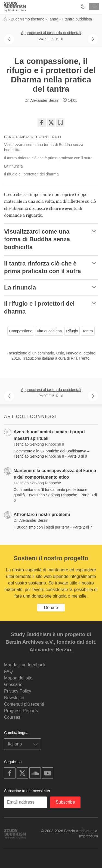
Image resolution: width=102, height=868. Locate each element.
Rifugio (72, 331)
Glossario (13, 684)
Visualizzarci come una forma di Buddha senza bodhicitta (44, 147)
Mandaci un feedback (25, 665)
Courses (12, 717)
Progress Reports (21, 711)
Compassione (21, 331)
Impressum (89, 836)
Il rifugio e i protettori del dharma (31, 174)
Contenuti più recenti (24, 704)
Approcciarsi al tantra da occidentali (51, 33)
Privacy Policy (18, 691)
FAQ (8, 671)
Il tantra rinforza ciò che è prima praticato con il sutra (48, 158)
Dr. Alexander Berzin (42, 100)
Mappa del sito (18, 678)
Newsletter (14, 698)
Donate (51, 608)
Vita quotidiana (49, 331)
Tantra (88, 331)
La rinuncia (13, 166)
